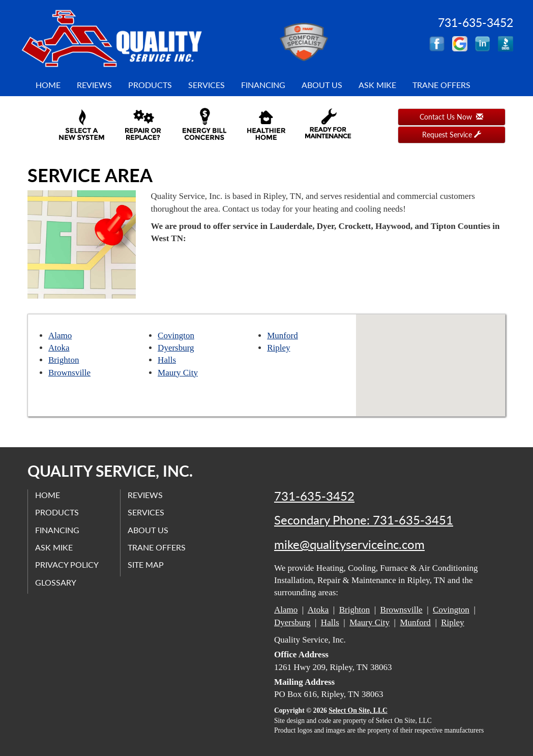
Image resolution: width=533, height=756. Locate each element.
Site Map (146, 564)
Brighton (64, 360)
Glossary (56, 582)
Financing (263, 85)
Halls (167, 360)
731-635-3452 (314, 496)
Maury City (178, 373)
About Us (322, 85)
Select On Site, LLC (358, 710)
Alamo (60, 336)
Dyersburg (176, 348)
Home (48, 85)
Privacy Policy (67, 564)
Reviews (94, 85)
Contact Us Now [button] (451, 117)
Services (206, 85)
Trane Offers (441, 85)
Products (150, 85)
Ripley (278, 348)
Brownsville (69, 373)
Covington (176, 336)
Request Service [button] (452, 135)
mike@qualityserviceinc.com (349, 544)
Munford (282, 336)
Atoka (59, 348)
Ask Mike (377, 85)
